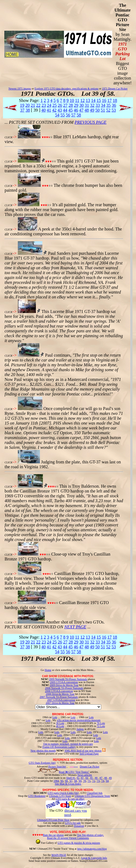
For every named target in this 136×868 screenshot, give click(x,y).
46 (76, 110)
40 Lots (60, 726)
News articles (84, 775)
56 (68, 115)
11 (77, 100)
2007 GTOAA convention (61, 700)
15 (99, 100)
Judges (80, 729)
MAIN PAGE (59, 855)
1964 (56, 781)
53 (114, 110)
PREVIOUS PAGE (90, 122)
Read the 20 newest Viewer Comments (68, 838)
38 (28, 110)
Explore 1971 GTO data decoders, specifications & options (66, 89)
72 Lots (101, 726)
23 (44, 105)
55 (63, 115)
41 (49, 110)
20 (28, 105)
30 (81, 105)
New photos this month (43, 751)
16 (104, 100)
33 (98, 105)
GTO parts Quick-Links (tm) (63, 793)
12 (83, 100)
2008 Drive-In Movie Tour (60, 694)
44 (65, 110)
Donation (79, 826)
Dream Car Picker (90, 767)
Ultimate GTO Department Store (92, 796)
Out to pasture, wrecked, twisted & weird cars (68, 744)
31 (87, 105)
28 (71, 105)
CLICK (8, 137)
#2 (78, 778)
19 (22, 105)
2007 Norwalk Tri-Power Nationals (59, 697)
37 (22, 110)
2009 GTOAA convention (64, 682)
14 (93, 100)
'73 (98, 781)
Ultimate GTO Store (60, 796)
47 (81, 110)
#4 (87, 778)
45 (70, 110)
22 (38, 105)
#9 (110, 778)
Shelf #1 (71, 778)
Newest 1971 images (20, 89)
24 (49, 105)
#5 (91, 778)
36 (114, 105)
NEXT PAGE (75, 627)
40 (43, 110)
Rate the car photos (53, 835)
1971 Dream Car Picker (115, 89)
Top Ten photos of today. (91, 835)
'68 (76, 781)
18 (115, 100)
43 (60, 110)
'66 (66, 781)
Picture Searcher (57, 767)
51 (103, 110)
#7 (101, 778)
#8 (106, 778)
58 (79, 115)
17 (110, 100)
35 (108, 105)
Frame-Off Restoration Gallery (59, 747)
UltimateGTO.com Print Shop (53, 820)
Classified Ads (95, 793)
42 (54, 110)
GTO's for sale (73, 823)
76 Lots (101, 723)
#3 (82, 778)
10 (72, 100)
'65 (62, 781)
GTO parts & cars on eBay (70, 799)
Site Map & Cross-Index (68, 785)
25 (55, 105)
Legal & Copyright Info (94, 858)
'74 (103, 781)
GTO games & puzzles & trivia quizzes (79, 843)
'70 (84, 781)
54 (57, 115)
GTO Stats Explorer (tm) (42, 763)
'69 (80, 781)
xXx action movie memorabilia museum (79, 720)
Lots (55, 717)
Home (48, 670)
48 (87, 110)
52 (108, 110)
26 (60, 105)
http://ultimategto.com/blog (92, 849)
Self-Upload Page (89, 754)
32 (92, 105)
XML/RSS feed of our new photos (83, 751)
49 (92, 110)
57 (73, 115)
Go (43, 670)
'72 (94, 781)
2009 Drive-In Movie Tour (64, 685)
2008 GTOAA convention (59, 691)
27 (65, 105)
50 (97, 110)
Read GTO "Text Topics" (74, 772)
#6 (96, 778)
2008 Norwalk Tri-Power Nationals (64, 688)
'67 (71, 781)
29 (76, 105)
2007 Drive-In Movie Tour (60, 703)
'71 (89, 781)
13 (88, 100)
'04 (107, 781)
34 (103, 105)
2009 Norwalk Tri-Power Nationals (68, 679)
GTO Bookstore (37, 796)
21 (33, 105)
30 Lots (60, 723)
